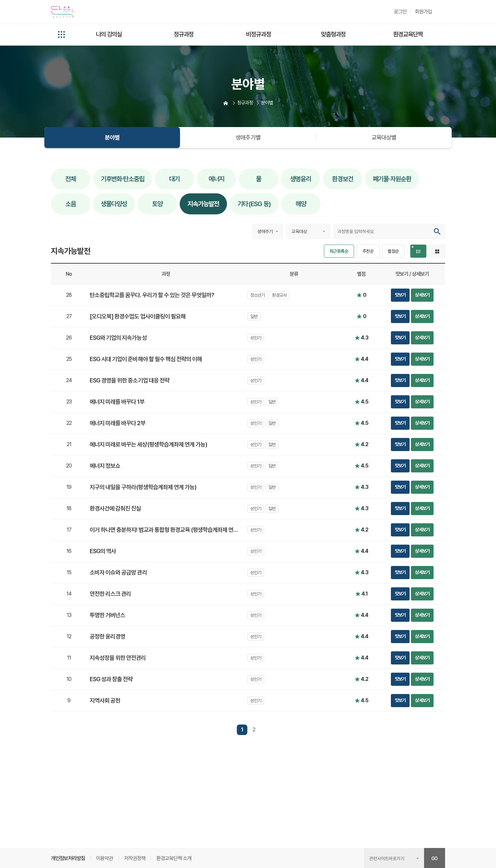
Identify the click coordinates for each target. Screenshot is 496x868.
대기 (174, 179)
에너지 (216, 179)
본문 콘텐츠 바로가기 (20, 0)
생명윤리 (301, 179)
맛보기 (400, 295)
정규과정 (184, 34)
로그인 (400, 12)
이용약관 (104, 858)
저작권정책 (135, 858)
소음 (71, 204)
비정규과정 (258, 34)
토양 (157, 204)
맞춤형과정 (333, 34)
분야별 (112, 137)
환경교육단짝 (408, 34)
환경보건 (343, 179)
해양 (301, 204)
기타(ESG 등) (254, 204)
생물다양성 (114, 204)
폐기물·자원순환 (392, 179)
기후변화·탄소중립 (123, 179)
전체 (71, 179)
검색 (437, 231)
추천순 (368, 251)
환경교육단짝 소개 (174, 858)
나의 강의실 (109, 34)
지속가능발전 (203, 204)
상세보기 (422, 295)
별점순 (393, 251)
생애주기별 (248, 137)
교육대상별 (384, 137)
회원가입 (423, 12)
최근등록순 (339, 251)
